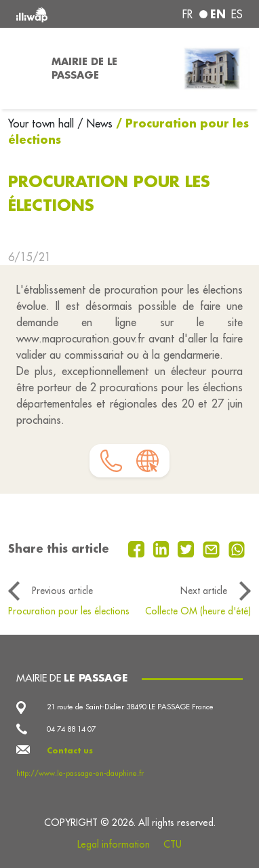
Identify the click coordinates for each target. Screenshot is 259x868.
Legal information (114, 844)
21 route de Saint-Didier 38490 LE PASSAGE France (130, 707)
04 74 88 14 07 (71, 729)
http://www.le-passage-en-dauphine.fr (80, 773)
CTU (173, 844)
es (237, 14)
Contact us (70, 751)
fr (187, 14)
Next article (204, 591)
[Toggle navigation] (22, 68)
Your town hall (43, 123)
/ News (95, 123)
